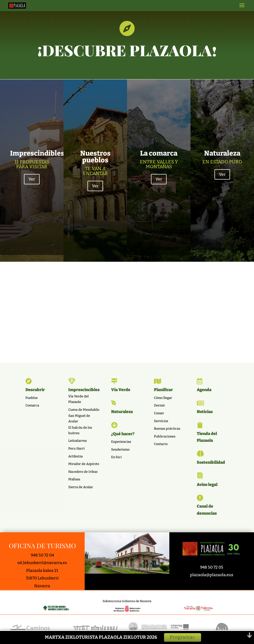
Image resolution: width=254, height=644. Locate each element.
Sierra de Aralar (81, 487)
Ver (32, 225)
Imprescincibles (84, 390)
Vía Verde (121, 390)
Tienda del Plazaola (207, 437)
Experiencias (121, 442)
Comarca (32, 405)
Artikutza (75, 456)
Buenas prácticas (167, 429)
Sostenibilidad (211, 462)
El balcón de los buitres (80, 430)
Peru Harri (76, 448)
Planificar (163, 390)
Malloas (74, 479)
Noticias (205, 412)
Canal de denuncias (207, 510)
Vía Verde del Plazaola (78, 399)
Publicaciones (165, 436)
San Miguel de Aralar (79, 418)
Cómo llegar (163, 398)
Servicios (161, 421)
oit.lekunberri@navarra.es (42, 563)
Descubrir (35, 390)
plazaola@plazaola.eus (212, 575)
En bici (116, 457)
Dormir (160, 405)
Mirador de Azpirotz (84, 464)
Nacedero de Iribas (83, 472)
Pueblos (31, 398)
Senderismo (120, 449)
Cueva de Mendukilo (84, 410)
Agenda (204, 390)
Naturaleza (122, 412)
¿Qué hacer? (123, 434)
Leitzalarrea (77, 441)
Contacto (161, 444)
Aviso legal (207, 485)
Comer (159, 413)
